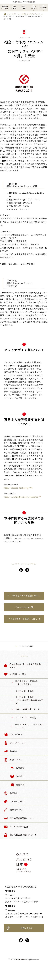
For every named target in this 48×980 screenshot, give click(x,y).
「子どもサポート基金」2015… (25, 595)
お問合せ (11, 793)
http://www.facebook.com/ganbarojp (21, 497)
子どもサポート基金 (25, 691)
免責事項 (17, 785)
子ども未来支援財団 (18, 959)
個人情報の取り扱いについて (20, 835)
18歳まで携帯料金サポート (28, 709)
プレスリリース (14, 14)
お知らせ (11, 751)
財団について (13, 760)
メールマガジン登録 (16, 827)
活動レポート (13, 734)
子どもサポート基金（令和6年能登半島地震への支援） (29, 700)
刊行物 (16, 776)
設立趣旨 (17, 768)
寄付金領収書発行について (19, 818)
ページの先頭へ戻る (26, 646)
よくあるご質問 (14, 802)
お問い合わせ (20, 928)
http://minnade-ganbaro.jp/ (17, 488)
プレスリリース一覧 (24, 607)
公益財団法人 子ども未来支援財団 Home (22, 666)
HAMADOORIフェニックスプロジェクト (29, 726)
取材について (13, 810)
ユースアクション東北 (26, 718)
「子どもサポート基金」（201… (23, 619)
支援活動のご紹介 (15, 674)
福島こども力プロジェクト (31, 14)
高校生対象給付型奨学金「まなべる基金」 (27, 683)
